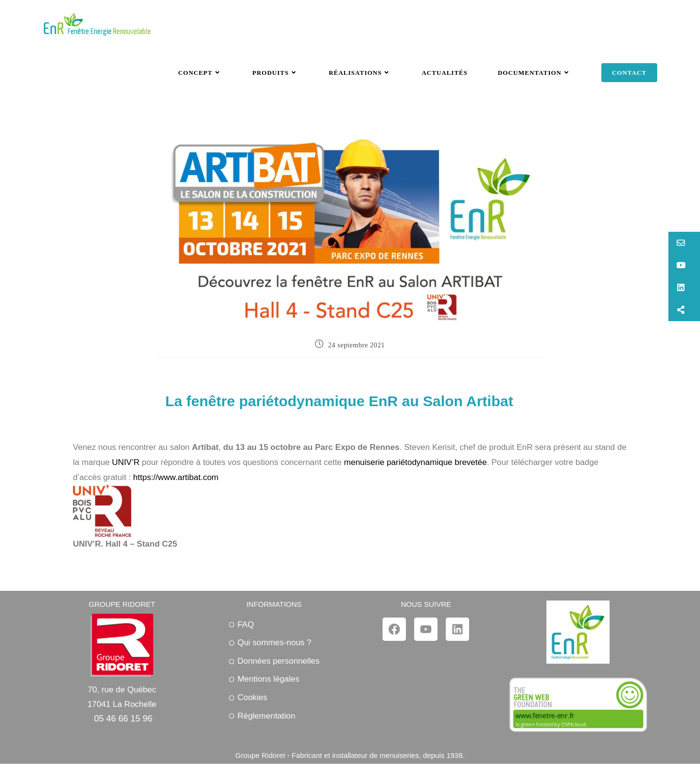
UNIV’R (126, 462)
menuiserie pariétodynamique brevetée (416, 462)
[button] (684, 243)
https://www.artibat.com (176, 477)
